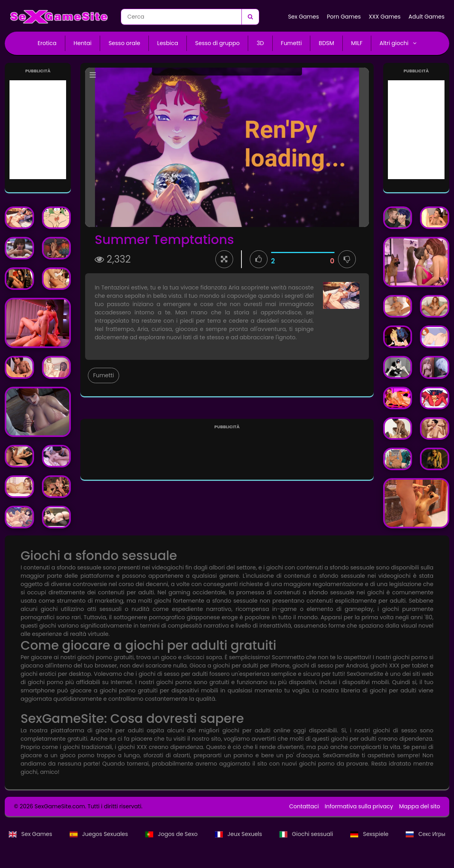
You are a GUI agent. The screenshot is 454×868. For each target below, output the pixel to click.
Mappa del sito (420, 806)
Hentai (83, 43)
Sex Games (304, 17)
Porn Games (344, 17)
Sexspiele (370, 834)
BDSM (326, 43)
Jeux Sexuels (239, 834)
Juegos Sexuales (100, 834)
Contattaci (304, 806)
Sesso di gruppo (217, 43)
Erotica (47, 43)
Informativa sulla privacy (359, 806)
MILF (357, 43)
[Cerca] (250, 17)
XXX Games (385, 17)
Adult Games (426, 17)
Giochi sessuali (307, 834)
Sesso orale (124, 43)
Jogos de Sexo (172, 834)
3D (260, 43)
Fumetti (292, 43)
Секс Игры (426, 834)
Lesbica (168, 43)
